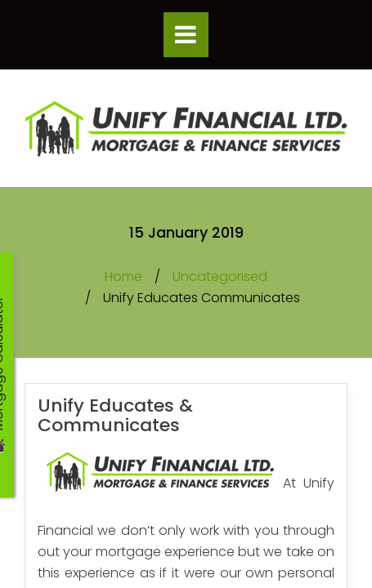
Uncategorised (220, 276)
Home (123, 276)
